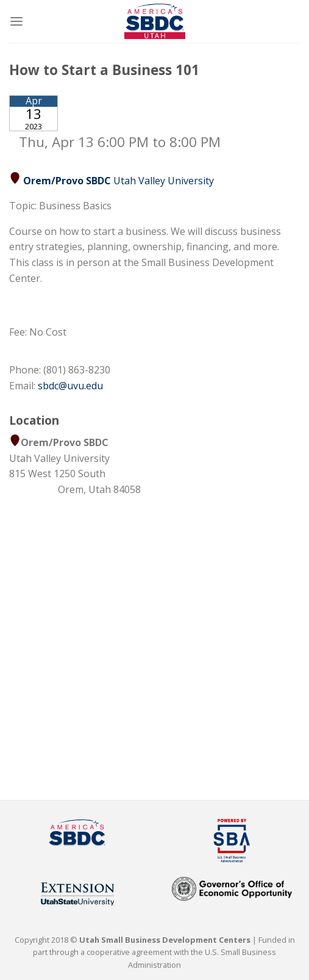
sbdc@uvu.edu (70, 386)
